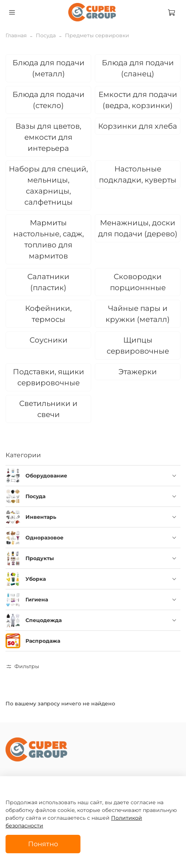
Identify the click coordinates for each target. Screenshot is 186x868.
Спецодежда (44, 620)
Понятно (43, 844)
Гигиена (37, 600)
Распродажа (43, 641)
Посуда (46, 35)
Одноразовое (44, 538)
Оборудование (46, 476)
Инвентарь (41, 517)
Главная (16, 35)
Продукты (40, 558)
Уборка (36, 579)
